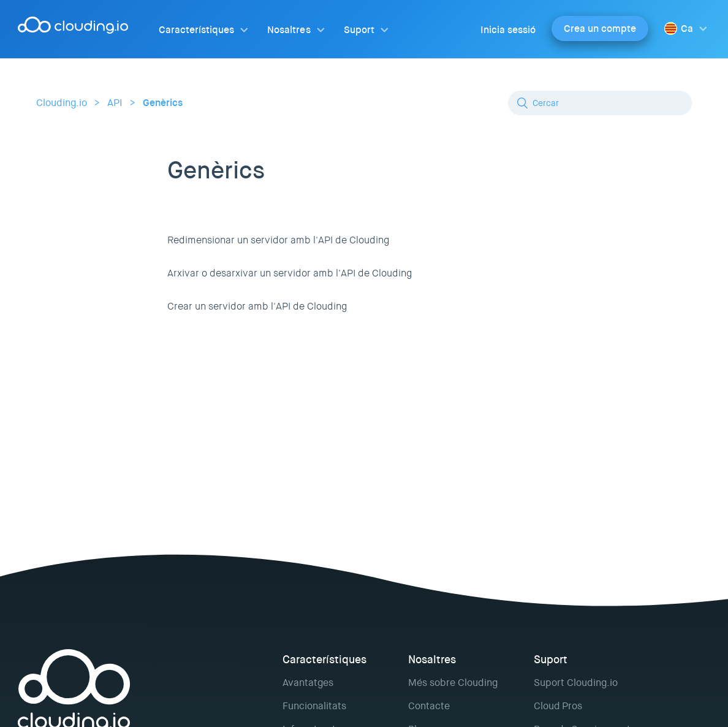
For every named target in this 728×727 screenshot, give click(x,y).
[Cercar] (600, 103)
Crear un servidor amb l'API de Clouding (257, 306)
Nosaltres (289, 30)
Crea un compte (600, 29)
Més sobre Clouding (453, 683)
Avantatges (308, 683)
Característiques (196, 30)
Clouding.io (62, 103)
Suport (359, 30)
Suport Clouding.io (576, 683)
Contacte (429, 706)
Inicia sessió (508, 30)
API (115, 103)
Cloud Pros (558, 706)
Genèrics (163, 103)
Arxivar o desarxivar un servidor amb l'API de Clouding (290, 273)
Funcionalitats (314, 706)
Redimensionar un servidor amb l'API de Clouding (278, 240)
